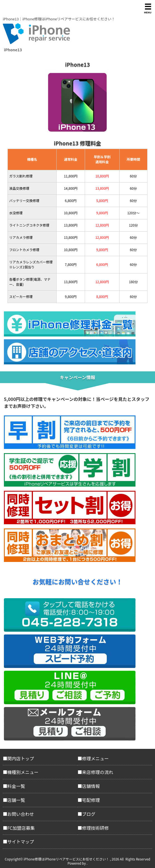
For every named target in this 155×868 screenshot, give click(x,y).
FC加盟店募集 (21, 828)
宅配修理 (91, 800)
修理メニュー (95, 758)
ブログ (89, 814)
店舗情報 (91, 786)
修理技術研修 (95, 828)
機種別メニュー (23, 772)
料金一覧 (16, 786)
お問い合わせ (21, 814)
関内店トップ (21, 758)
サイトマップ (21, 841)
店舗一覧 (16, 800)
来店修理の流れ (98, 772)
